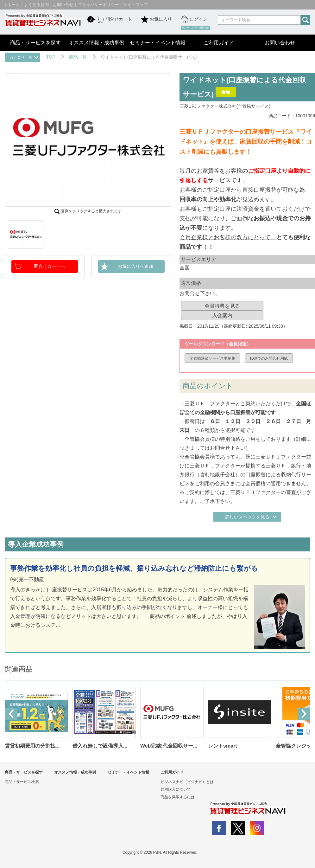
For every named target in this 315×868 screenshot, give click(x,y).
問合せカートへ (49, 266)
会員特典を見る (222, 306)
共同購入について (176, 789)
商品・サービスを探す (35, 43)
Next (304, 714)
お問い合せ (63, 5)
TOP (51, 57)
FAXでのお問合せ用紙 (269, 358)
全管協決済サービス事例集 (212, 358)
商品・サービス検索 (22, 782)
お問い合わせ (280, 43)
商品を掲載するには (178, 797)
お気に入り (156, 19)
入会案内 (222, 315)
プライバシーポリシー (98, 5)
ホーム (13, 5)
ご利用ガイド (219, 43)
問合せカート (114, 19)
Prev (11, 714)
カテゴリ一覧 (21, 57)
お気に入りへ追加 (135, 266)
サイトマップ (135, 5)
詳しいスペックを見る (247, 517)
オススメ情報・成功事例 (97, 43)
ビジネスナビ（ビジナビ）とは (187, 782)
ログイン (194, 19)
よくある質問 (36, 5)
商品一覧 (78, 57)
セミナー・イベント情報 (158, 43)
